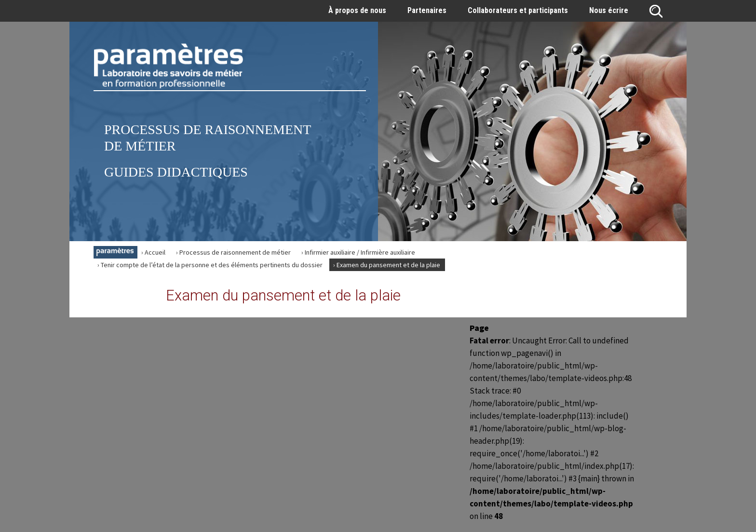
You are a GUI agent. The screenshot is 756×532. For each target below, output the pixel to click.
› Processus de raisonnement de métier (233, 252)
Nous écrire (609, 10)
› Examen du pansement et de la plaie (387, 265)
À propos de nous (357, 10)
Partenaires (427, 10)
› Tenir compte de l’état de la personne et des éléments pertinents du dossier (210, 265)
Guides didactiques (176, 172)
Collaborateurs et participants (518, 10)
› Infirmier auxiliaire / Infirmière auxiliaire (358, 252)
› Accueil (153, 252)
